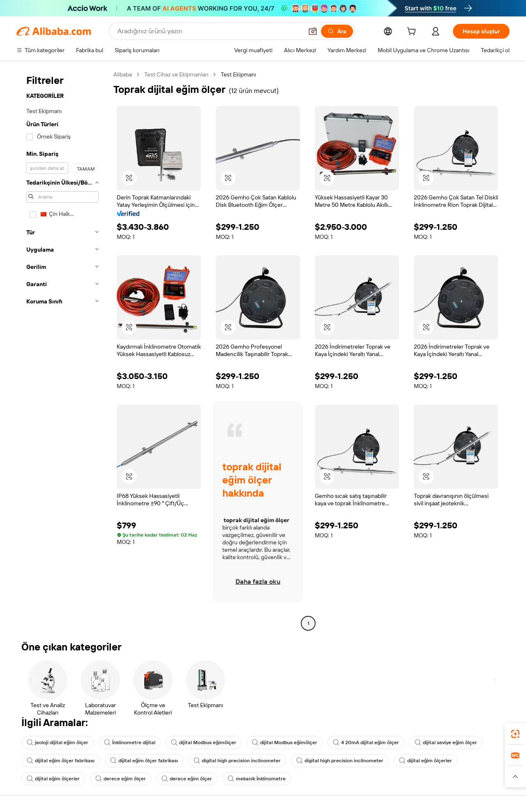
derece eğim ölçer (121, 779)
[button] (313, 31)
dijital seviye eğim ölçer (446, 743)
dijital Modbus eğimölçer (204, 743)
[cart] (413, 32)
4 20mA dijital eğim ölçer (366, 743)
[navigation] (62, 350)
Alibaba (123, 74)
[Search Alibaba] (209, 31)
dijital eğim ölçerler (426, 761)
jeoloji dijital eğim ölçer (58, 743)
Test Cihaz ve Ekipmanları (176, 74)
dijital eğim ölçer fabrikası (61, 761)
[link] (515, 734)
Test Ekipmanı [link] (238, 74)
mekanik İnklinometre (257, 779)
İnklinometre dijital (130, 743)
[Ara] (337, 31)
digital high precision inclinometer (237, 761)
